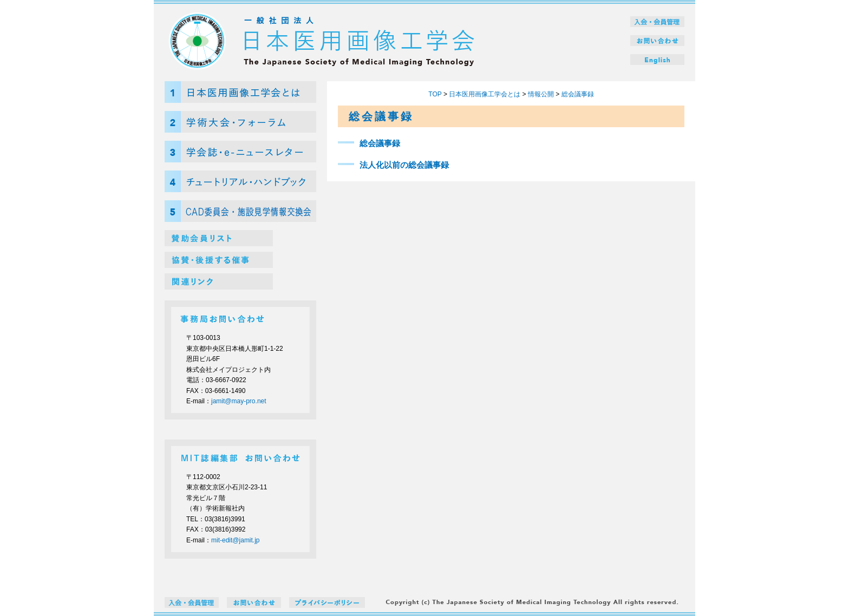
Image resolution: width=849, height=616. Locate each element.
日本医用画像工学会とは (485, 94)
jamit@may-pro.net (239, 401)
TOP (435, 94)
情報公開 (541, 94)
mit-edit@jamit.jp (236, 540)
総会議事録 (578, 94)
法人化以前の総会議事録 (404, 165)
